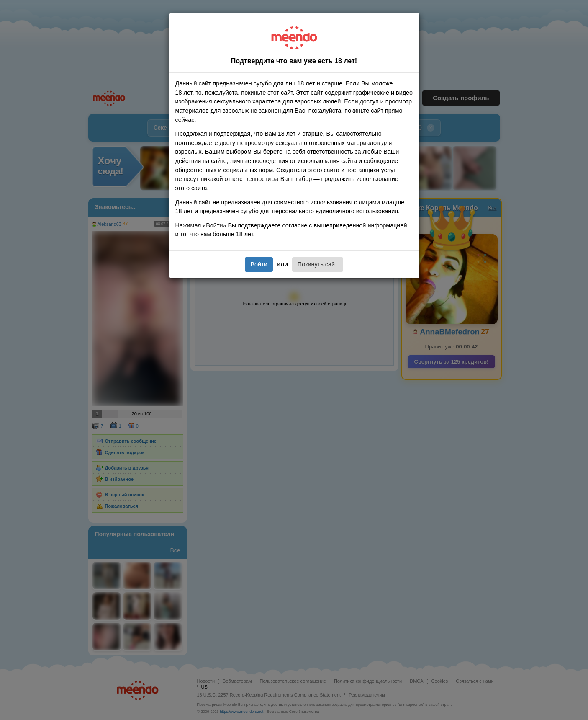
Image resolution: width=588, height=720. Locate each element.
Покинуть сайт (318, 264)
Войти (259, 264)
